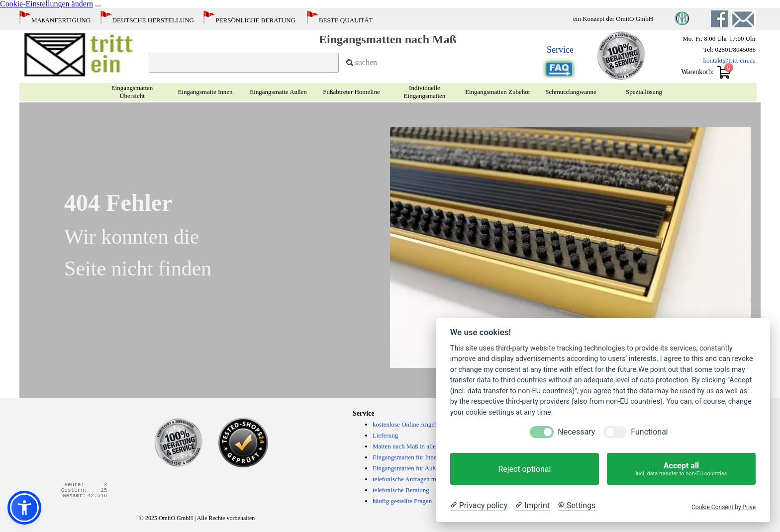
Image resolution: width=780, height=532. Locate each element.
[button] (743, 14)
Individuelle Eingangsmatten (425, 92)
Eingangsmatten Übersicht (132, 92)
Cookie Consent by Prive (724, 507)
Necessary (576, 432)
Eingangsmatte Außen (278, 92)
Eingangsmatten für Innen (406, 457)
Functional (649, 432)
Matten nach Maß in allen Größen (416, 446)
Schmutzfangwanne (571, 92)
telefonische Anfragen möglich (412, 479)
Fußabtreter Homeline (351, 92)
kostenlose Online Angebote (409, 424)
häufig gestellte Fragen (402, 501)
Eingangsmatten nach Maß (388, 39)
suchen (366, 62)
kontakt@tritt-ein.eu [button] (730, 60)
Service (560, 50)
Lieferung (385, 435)
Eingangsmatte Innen (205, 92)
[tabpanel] (268, 18)
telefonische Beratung (401, 490)
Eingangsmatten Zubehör (498, 92)
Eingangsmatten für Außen (407, 468)
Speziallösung (644, 92)
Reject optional (524, 469)
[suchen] (244, 63)
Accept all (681, 469)
